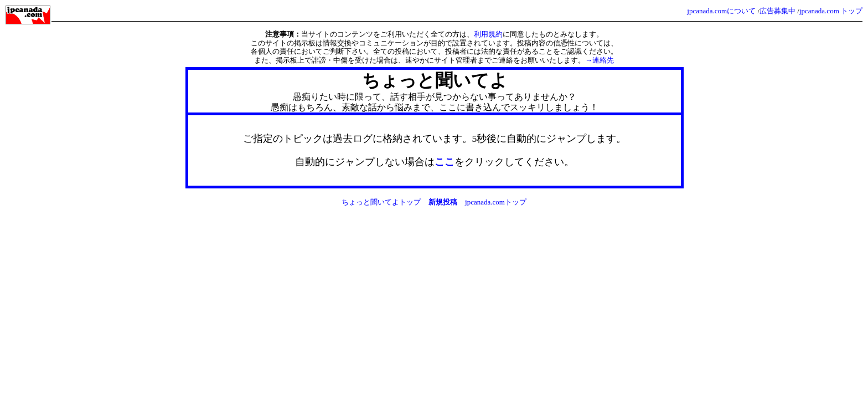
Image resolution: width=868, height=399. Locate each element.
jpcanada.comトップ (496, 202)
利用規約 (488, 34)
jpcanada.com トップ (831, 11)
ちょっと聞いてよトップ (381, 202)
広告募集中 (777, 11)
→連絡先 (600, 60)
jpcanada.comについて (721, 11)
